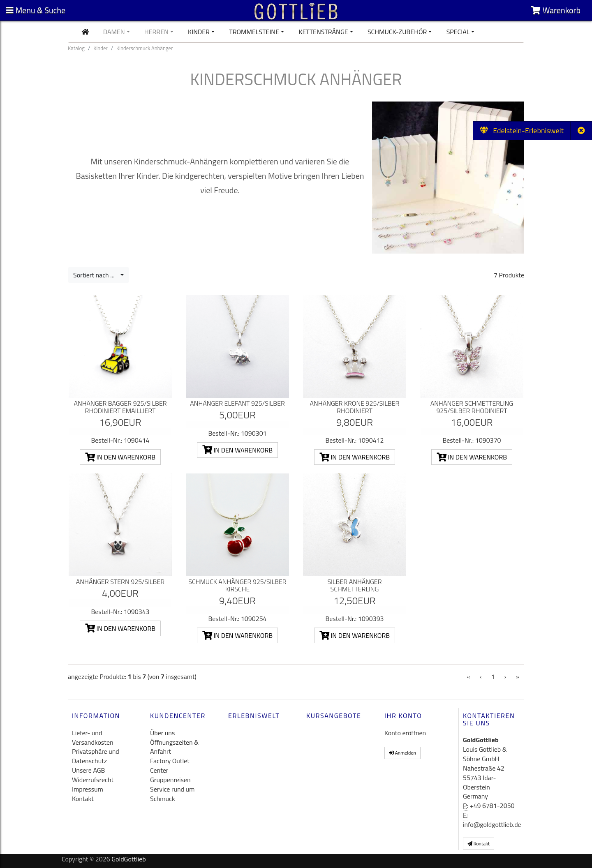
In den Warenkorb (120, 457)
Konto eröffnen (405, 733)
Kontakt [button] (479, 844)
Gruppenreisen (170, 780)
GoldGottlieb (129, 859)
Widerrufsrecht (93, 780)
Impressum (88, 789)
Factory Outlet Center (170, 765)
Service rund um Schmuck (172, 794)
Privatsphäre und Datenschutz (96, 756)
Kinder (199, 32)
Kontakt (83, 799)
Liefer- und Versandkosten (93, 738)
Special (458, 32)
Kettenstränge (323, 32)
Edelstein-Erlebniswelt (522, 130)
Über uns (162, 733)
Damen (114, 32)
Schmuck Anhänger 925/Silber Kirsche (237, 585)
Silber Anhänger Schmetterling (354, 585)
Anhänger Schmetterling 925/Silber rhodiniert (472, 407)
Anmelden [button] (402, 753)
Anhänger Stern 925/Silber (120, 582)
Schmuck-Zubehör (397, 32)
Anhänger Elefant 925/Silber (237, 403)
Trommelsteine (254, 32)
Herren (156, 32)
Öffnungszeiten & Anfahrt (174, 747)
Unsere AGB (88, 770)
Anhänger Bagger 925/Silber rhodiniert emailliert (120, 407)
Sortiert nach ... (96, 275)
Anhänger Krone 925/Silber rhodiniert (355, 407)
